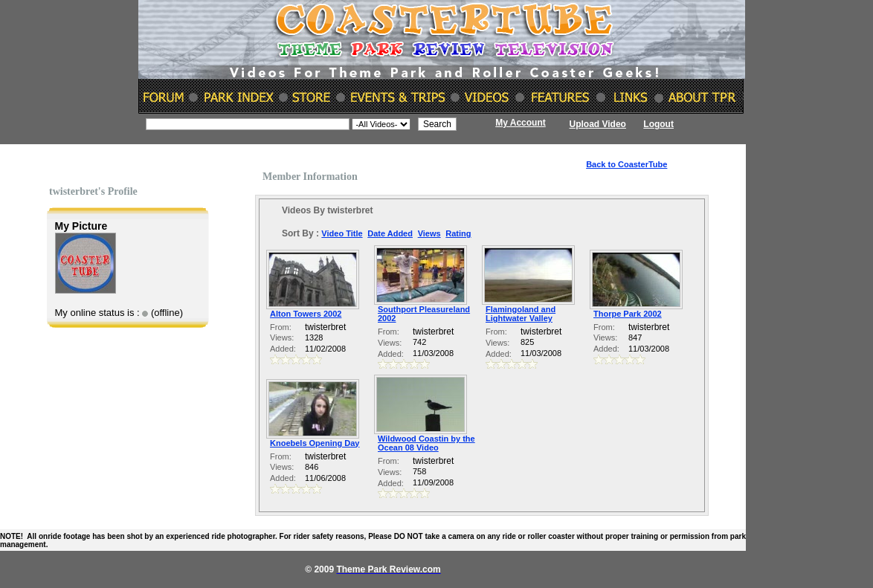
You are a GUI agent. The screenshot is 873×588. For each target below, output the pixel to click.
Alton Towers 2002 (306, 314)
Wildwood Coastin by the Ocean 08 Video (426, 443)
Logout (658, 124)
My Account (521, 123)
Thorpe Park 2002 (628, 314)
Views (429, 233)
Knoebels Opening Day (315, 443)
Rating (458, 233)
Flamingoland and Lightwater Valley (521, 314)
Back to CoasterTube (626, 164)
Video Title (342, 233)
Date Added (390, 233)
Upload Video (598, 124)
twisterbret (325, 327)
